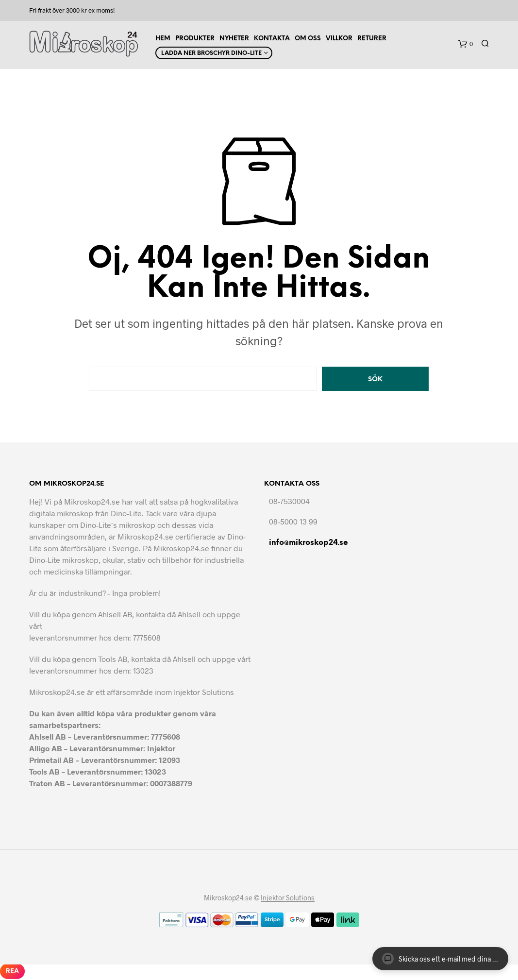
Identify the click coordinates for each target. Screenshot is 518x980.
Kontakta (272, 39)
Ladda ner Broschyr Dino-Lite (211, 53)
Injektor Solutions (288, 898)
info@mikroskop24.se (309, 543)
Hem (163, 39)
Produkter (195, 39)
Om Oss (308, 39)
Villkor (339, 39)
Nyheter (234, 39)
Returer (372, 39)
